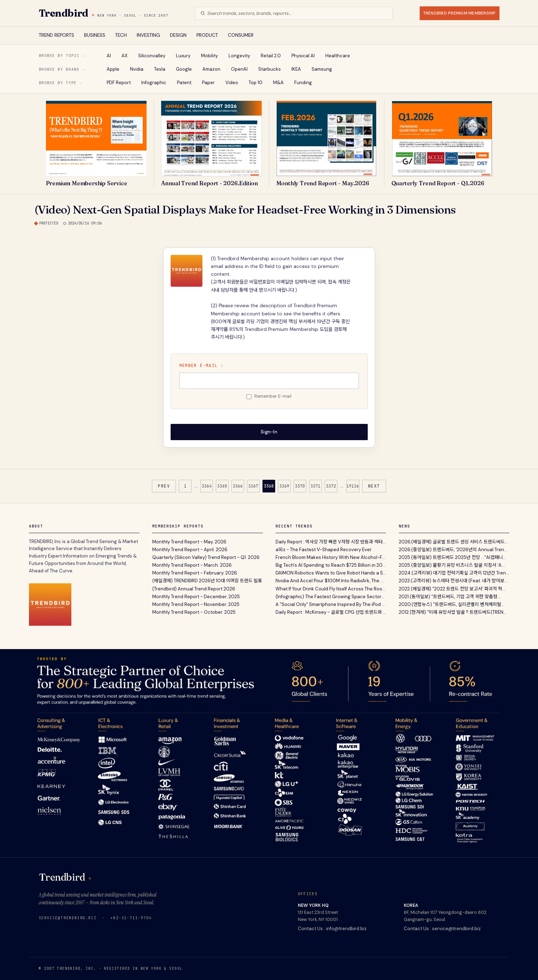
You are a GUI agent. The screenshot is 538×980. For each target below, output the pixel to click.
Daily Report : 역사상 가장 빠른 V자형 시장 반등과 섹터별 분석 (331, 541)
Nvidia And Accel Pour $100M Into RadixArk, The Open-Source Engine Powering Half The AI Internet (331, 581)
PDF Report (119, 83)
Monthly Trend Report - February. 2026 (195, 573)
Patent (184, 83)
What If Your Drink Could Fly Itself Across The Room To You (331, 588)
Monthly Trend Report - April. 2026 (190, 549)
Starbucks (270, 69)
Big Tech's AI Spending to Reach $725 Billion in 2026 (331, 565)
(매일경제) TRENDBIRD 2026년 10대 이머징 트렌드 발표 (207, 581)
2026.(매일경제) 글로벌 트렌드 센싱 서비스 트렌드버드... (453, 541)
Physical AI (303, 56)
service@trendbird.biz (68, 918)
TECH (121, 35)
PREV (164, 486)
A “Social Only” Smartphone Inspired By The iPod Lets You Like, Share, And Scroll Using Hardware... (331, 604)
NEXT (374, 486)
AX (125, 56)
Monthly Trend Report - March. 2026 (192, 565)
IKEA (296, 69)
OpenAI (239, 69)
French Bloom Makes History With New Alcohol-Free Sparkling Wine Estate (331, 557)
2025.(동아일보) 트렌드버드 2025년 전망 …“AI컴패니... (453, 557)
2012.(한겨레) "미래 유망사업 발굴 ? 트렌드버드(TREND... (454, 612)
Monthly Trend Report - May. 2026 (189, 541)
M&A (278, 83)
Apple (113, 69)
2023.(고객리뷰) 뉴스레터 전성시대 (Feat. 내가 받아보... (453, 581)
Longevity (239, 56)
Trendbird (64, 13)
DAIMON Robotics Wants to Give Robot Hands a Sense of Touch (331, 573)
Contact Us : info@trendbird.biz (332, 928)
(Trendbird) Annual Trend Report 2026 (194, 588)
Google (184, 69)
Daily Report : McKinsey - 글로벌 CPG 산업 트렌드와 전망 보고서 (331, 612)
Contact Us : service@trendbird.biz (442, 928)
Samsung (322, 69)
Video (232, 83)
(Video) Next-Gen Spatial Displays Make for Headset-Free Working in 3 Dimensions (245, 209)
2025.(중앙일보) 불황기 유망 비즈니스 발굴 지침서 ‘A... (452, 565)
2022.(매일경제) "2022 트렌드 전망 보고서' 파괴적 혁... (452, 588)
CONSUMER (241, 35)
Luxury (183, 56)
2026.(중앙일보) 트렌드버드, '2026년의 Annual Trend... (454, 549)
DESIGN (178, 35)
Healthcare (338, 56)
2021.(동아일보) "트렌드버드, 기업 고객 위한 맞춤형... (450, 597)
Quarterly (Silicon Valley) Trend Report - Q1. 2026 (206, 557)
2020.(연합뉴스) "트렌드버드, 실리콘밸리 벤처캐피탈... (452, 604)
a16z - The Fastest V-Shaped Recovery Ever (324, 549)
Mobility (209, 56)
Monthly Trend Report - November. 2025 (196, 604)
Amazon (211, 69)
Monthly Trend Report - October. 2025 (194, 612)
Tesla (160, 69)
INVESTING (148, 35)
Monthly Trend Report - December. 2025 (196, 597)
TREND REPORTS (57, 35)
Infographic (154, 83)
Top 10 (256, 83)
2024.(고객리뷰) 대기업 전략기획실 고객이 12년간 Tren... (454, 573)
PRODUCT (207, 35)
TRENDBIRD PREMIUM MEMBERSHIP (460, 13)
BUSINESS (95, 35)
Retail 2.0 (271, 56)
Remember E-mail (273, 396)
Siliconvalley (152, 56)
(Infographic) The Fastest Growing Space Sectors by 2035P (331, 597)
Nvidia (137, 69)
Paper (208, 83)
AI (109, 56)
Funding (303, 83)
